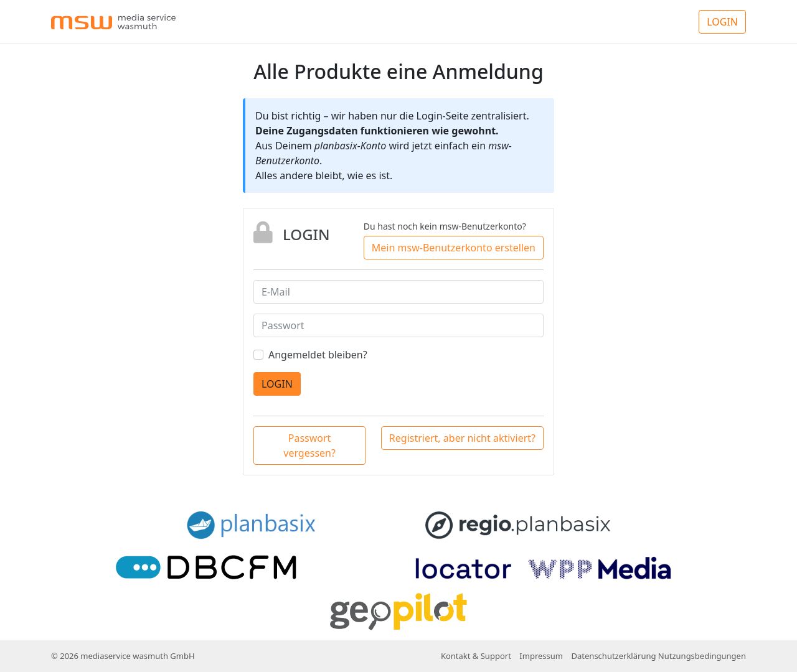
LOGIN (722, 22)
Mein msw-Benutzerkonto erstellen (454, 248)
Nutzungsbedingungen (702, 656)
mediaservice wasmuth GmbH (137, 656)
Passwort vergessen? (309, 446)
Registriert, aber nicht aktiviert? (462, 438)
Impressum (541, 656)
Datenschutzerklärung (614, 656)
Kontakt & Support (476, 656)
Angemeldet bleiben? (318, 355)
